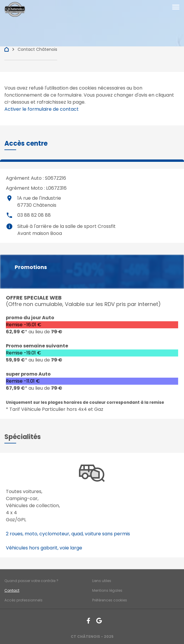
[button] (26, 143)
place (9, 198)
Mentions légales (107, 590)
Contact (12, 590)
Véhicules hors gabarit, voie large (44, 548)
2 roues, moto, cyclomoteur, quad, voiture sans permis (68, 534)
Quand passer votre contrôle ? (31, 581)
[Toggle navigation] (176, 7)
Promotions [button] (31, 267)
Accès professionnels (23, 600)
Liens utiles (102, 581)
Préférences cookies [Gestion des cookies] (110, 600)
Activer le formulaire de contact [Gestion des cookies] (42, 109)
